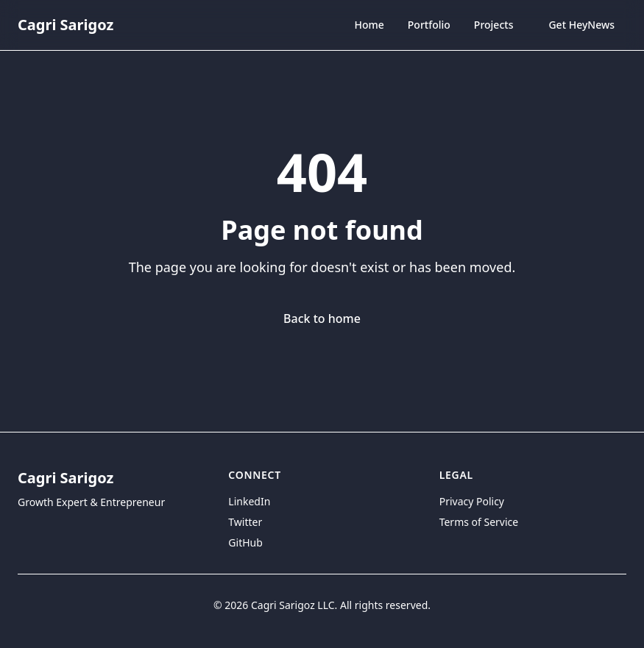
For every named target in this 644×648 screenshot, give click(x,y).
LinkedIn (249, 501)
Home (369, 25)
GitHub (245, 542)
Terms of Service (479, 522)
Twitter (245, 522)
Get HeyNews (581, 25)
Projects (494, 25)
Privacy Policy (472, 501)
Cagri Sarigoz (66, 25)
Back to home (322, 318)
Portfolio (429, 25)
